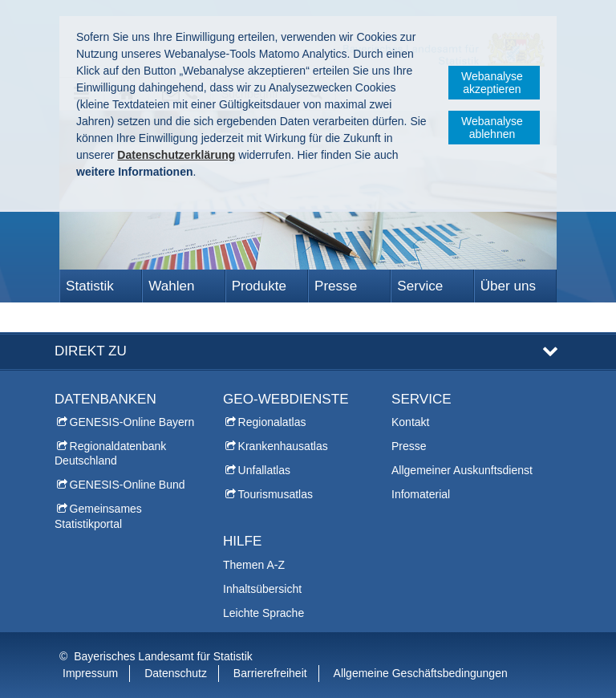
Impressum (90, 673)
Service (420, 286)
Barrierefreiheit (270, 673)
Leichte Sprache (263, 613)
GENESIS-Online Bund (128, 485)
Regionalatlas (272, 422)
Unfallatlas (264, 470)
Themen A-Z (254, 565)
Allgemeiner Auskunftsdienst (462, 470)
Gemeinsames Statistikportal (98, 516)
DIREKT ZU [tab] (91, 351)
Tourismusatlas (276, 494)
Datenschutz (176, 673)
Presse (336, 286)
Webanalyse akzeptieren (492, 83)
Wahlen (171, 286)
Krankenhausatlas (283, 446)
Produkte (259, 286)
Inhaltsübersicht (262, 589)
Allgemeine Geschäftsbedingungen (421, 673)
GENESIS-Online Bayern (132, 422)
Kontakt (410, 422)
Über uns (508, 286)
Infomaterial (421, 494)
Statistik (90, 286)
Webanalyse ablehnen (492, 128)
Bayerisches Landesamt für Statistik (163, 656)
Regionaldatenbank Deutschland (110, 453)
